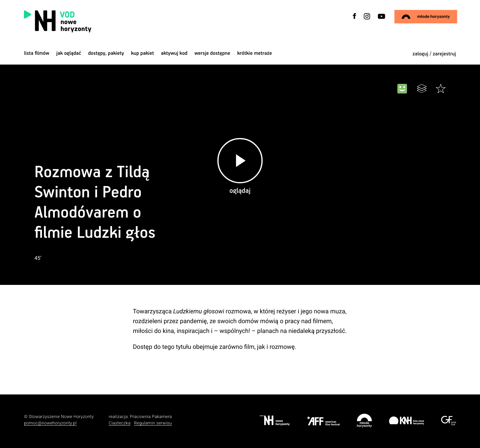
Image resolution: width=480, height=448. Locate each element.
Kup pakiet (142, 53)
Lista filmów (37, 53)
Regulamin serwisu (153, 423)
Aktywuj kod (174, 53)
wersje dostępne (212, 53)
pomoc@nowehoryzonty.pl (50, 423)
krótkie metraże (255, 53)
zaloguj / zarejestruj (434, 54)
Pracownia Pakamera (151, 417)
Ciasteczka (120, 423)
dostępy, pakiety (106, 53)
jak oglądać (69, 53)
